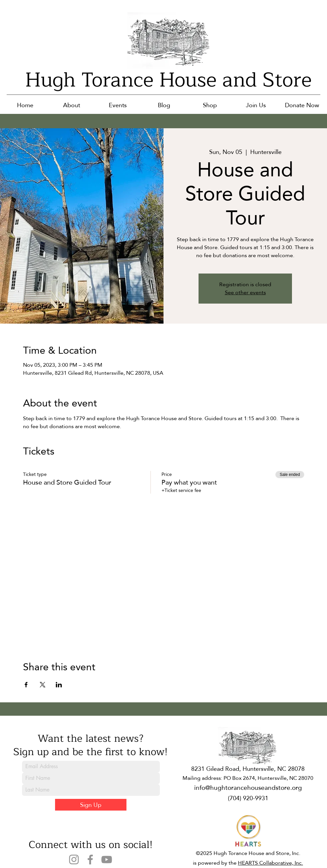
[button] (72, 105)
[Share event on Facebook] (26, 685)
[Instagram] (74, 859)
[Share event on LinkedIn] (59, 685)
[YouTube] (107, 859)
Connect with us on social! (91, 845)
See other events (245, 292)
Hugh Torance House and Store (168, 80)
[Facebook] (90, 859)
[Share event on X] (43, 685)
